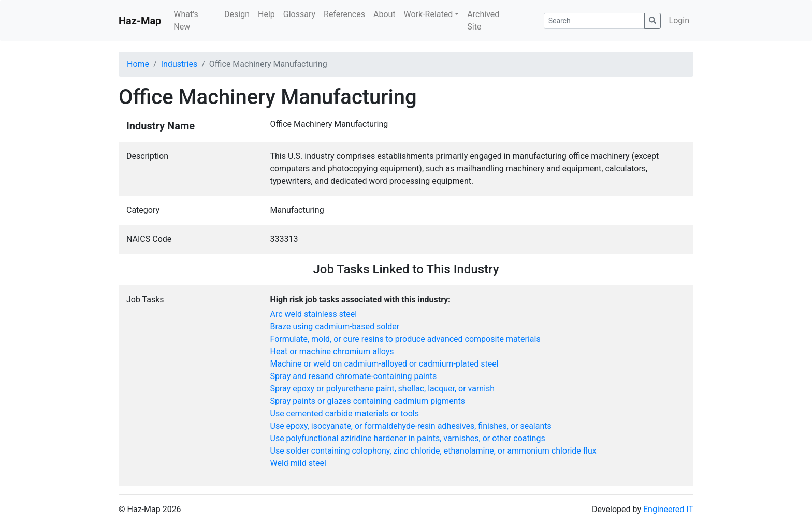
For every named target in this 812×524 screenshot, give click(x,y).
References (344, 14)
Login (679, 20)
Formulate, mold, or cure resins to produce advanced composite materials (405, 339)
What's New (186, 20)
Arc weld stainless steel (314, 314)
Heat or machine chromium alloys (332, 351)
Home (138, 64)
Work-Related (429, 14)
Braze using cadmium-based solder (335, 326)
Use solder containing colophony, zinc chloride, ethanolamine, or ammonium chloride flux (433, 451)
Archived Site (483, 20)
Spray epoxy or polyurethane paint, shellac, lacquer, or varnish (383, 389)
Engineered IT (668, 509)
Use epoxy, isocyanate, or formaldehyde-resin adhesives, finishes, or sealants (411, 426)
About (385, 14)
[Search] (594, 21)
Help (266, 14)
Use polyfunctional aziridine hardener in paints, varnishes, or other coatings (408, 438)
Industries (179, 64)
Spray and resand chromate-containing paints (354, 376)
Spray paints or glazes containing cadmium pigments (368, 401)
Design (237, 14)
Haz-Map (140, 21)
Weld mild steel (298, 463)
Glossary (299, 14)
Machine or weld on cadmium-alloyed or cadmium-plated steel (385, 364)
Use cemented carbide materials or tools (345, 413)
